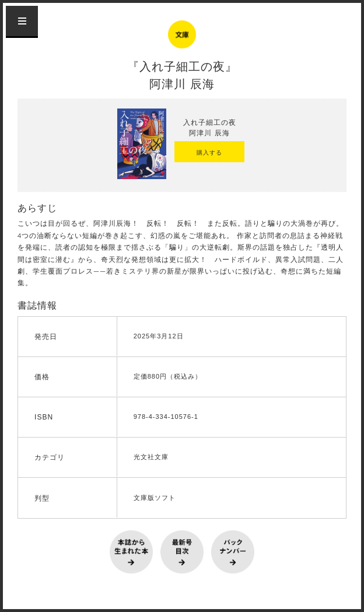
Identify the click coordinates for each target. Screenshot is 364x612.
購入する (209, 153)
